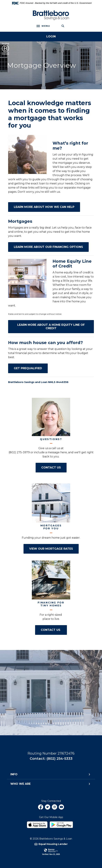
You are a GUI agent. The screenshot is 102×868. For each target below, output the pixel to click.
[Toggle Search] (63, 26)
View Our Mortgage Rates (54, 549)
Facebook (41, 808)
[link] (51, 852)
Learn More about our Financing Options (51, 247)
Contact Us (54, 467)
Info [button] (14, 774)
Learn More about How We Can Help (47, 207)
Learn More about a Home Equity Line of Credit (56, 327)
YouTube (61, 808)
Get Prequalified (31, 368)
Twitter (48, 808)
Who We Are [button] (20, 784)
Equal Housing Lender (53, 844)
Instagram (54, 808)
